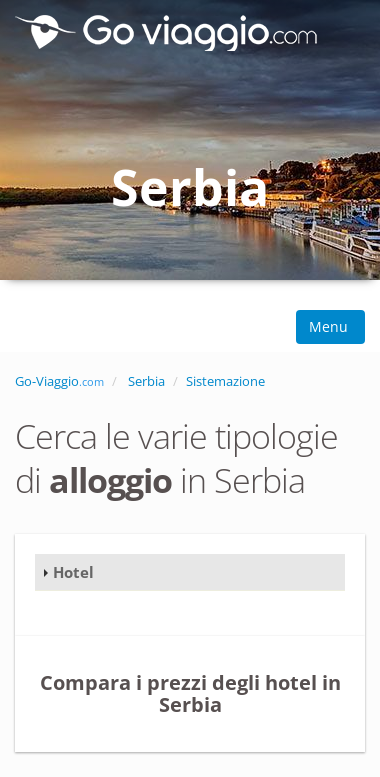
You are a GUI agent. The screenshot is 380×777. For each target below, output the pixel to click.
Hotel (73, 572)
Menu (330, 326)
